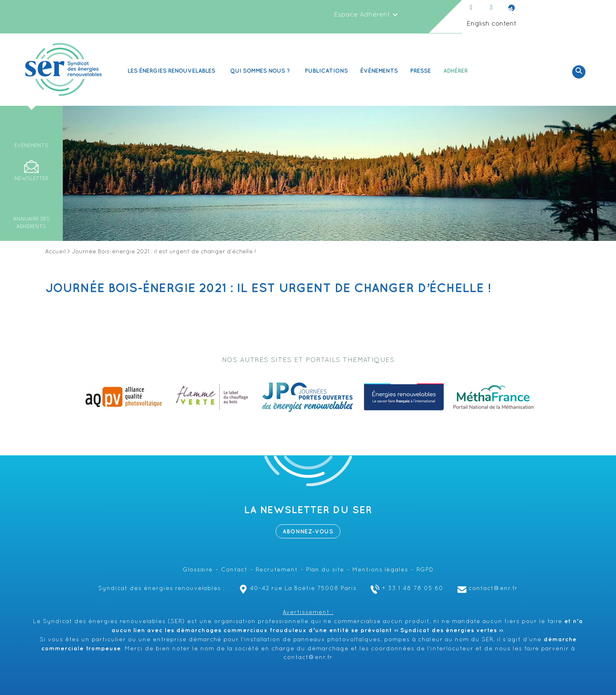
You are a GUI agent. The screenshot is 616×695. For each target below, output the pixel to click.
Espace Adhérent (366, 15)
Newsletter (31, 179)
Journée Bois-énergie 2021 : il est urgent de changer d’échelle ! (268, 288)
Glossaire (198, 570)
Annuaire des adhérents (32, 223)
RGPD (425, 570)
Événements (379, 71)
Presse (421, 71)
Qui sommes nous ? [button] (261, 71)
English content (491, 24)
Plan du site (325, 570)
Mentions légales (380, 570)
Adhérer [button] (457, 71)
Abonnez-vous (308, 532)
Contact (234, 570)
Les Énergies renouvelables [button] (173, 71)
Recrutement (277, 570)
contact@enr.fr (486, 589)
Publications (326, 71)
